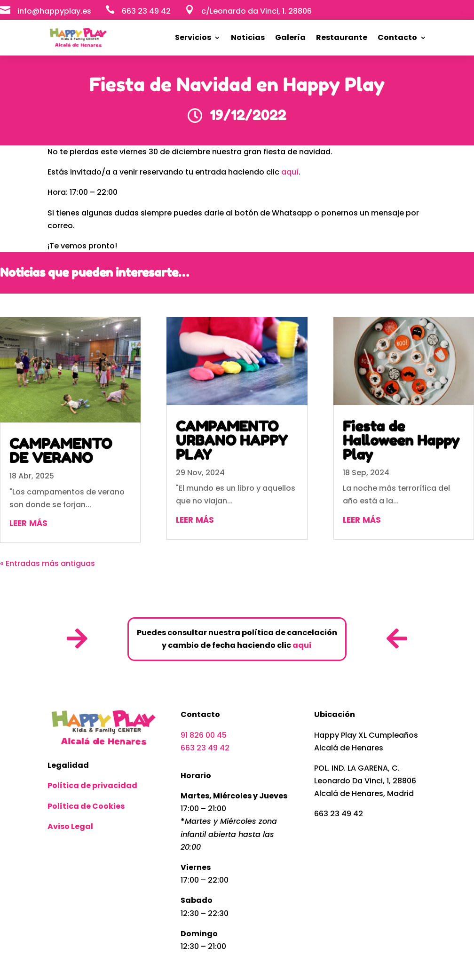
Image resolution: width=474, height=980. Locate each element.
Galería (290, 37)
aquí (290, 172)
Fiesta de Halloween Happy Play (401, 440)
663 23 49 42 (205, 748)
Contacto (397, 37)
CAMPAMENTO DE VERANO (61, 451)
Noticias (248, 37)
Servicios (193, 37)
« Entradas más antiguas (47, 563)
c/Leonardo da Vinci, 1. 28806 (257, 11)
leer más (28, 522)
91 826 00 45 (204, 735)
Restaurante (342, 37)
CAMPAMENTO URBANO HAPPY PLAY (232, 440)
